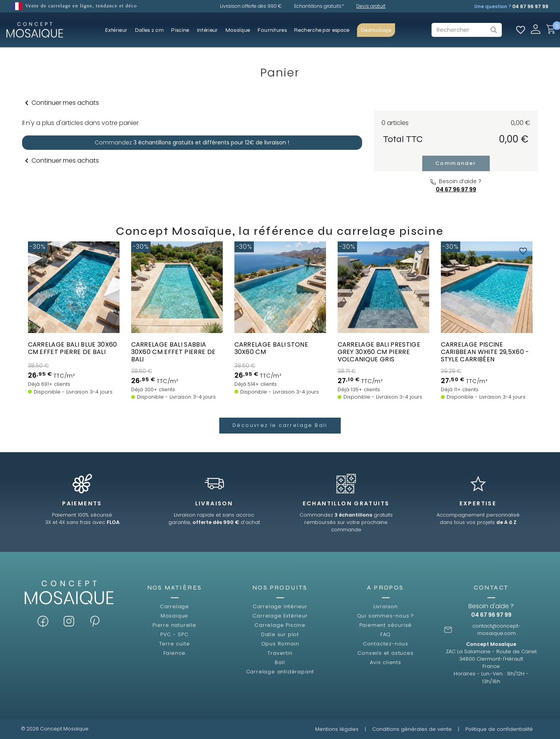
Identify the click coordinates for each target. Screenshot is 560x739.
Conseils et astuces (385, 653)
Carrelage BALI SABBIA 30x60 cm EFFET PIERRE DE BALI (173, 352)
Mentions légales (337, 729)
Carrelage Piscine (280, 625)
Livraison (386, 606)
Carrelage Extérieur (280, 616)
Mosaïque (174, 616)
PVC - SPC (174, 634)
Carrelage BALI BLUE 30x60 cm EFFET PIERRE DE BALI (73, 348)
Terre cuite (175, 644)
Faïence (175, 653)
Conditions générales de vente (412, 729)
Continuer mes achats (61, 103)
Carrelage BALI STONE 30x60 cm (271, 348)
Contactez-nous (386, 644)
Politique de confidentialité (499, 729)
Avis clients (386, 662)
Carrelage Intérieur (280, 606)
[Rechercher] (467, 30)
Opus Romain (280, 644)
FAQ (386, 634)
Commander (456, 163)
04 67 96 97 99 (530, 6)
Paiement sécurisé (386, 625)
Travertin (280, 653)
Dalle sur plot (280, 634)
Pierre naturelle (174, 625)
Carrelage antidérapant (280, 672)
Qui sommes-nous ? (386, 616)
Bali (280, 662)
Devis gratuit (371, 6)
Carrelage (174, 606)
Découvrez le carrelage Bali (280, 425)
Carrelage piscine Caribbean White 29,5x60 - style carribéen (485, 352)
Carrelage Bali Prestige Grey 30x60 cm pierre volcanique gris (379, 352)
